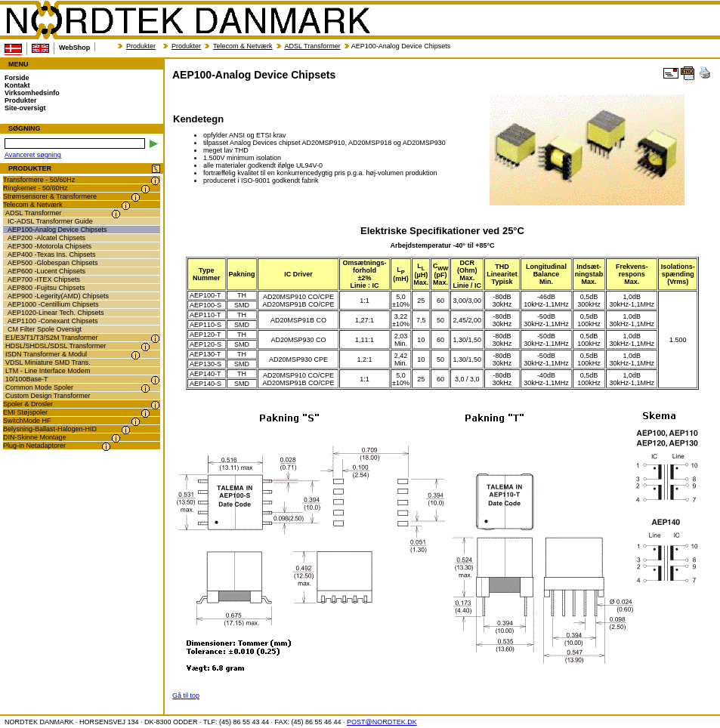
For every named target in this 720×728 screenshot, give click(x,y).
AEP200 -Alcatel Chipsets (46, 238)
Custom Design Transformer (48, 396)
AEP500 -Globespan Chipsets (53, 263)
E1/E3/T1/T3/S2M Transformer (52, 338)
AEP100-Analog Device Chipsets (57, 230)
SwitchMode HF (27, 421)
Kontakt (17, 85)
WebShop (74, 48)
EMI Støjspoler (25, 412)
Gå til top (186, 696)
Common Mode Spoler (39, 387)
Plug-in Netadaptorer (34, 446)
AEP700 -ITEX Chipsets (44, 279)
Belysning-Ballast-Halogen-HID (50, 429)
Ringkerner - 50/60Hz (36, 188)
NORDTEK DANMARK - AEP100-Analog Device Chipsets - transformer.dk (187, 20)
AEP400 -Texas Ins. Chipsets (52, 254)
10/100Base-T (27, 379)
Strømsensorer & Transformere (50, 196)
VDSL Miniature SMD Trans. (48, 362)
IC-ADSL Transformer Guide (50, 221)
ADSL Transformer (313, 46)
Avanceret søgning (33, 155)
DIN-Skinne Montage (35, 437)
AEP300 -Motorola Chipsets (49, 246)
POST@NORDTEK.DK (382, 722)
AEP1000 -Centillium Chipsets (53, 304)
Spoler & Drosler (28, 404)
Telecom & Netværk (243, 46)
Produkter (141, 46)
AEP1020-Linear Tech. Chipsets (56, 313)
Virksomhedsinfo (32, 93)
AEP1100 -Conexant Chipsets (53, 321)
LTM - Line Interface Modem (48, 371)
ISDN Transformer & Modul (46, 354)
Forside (17, 78)
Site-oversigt (25, 108)
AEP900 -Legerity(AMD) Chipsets (58, 296)
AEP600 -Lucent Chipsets (46, 271)
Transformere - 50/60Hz (39, 180)
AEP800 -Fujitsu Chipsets (46, 288)
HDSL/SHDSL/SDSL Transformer (56, 346)
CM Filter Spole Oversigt (45, 329)
